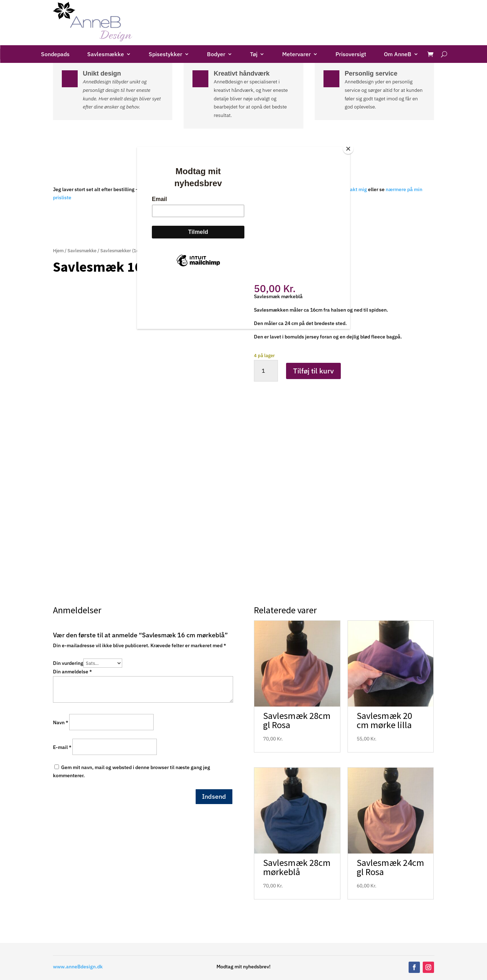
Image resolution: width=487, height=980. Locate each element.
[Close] (348, 149)
